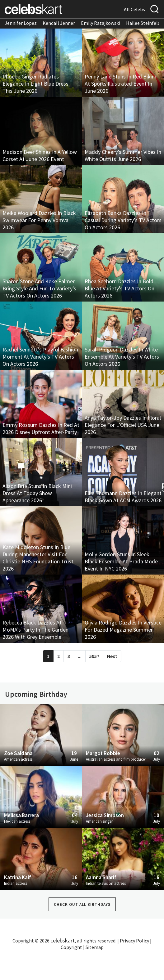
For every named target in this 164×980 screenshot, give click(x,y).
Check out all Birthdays (82, 904)
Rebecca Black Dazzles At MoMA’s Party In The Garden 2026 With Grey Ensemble (35, 630)
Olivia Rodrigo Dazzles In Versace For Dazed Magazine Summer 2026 (123, 630)
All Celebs (134, 9)
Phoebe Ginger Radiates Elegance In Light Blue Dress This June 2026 (35, 84)
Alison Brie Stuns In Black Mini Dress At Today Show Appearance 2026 (37, 493)
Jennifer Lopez (21, 23)
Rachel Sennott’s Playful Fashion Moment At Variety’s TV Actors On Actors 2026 (40, 357)
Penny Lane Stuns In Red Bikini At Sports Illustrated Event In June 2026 (120, 84)
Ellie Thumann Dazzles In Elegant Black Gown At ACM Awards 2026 (123, 497)
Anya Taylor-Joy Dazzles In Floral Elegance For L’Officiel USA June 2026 (123, 425)
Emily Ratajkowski (101, 23)
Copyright (71, 947)
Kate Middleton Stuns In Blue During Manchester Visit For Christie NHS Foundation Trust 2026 (38, 558)
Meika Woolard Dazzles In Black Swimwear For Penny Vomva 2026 (39, 220)
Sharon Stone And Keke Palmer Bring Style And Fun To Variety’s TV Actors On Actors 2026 (39, 288)
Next (112, 656)
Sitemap (95, 947)
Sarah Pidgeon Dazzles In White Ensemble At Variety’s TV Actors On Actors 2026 (122, 357)
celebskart (63, 940)
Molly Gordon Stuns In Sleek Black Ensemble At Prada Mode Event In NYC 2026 (121, 561)
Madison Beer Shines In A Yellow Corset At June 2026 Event (40, 155)
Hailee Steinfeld (143, 23)
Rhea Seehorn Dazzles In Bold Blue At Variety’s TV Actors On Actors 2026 (119, 288)
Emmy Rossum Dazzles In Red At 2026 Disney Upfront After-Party (41, 428)
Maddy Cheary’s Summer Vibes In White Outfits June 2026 (123, 155)
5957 (94, 656)
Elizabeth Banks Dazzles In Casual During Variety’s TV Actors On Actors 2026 (123, 220)
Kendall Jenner (59, 23)
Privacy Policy (134, 941)
